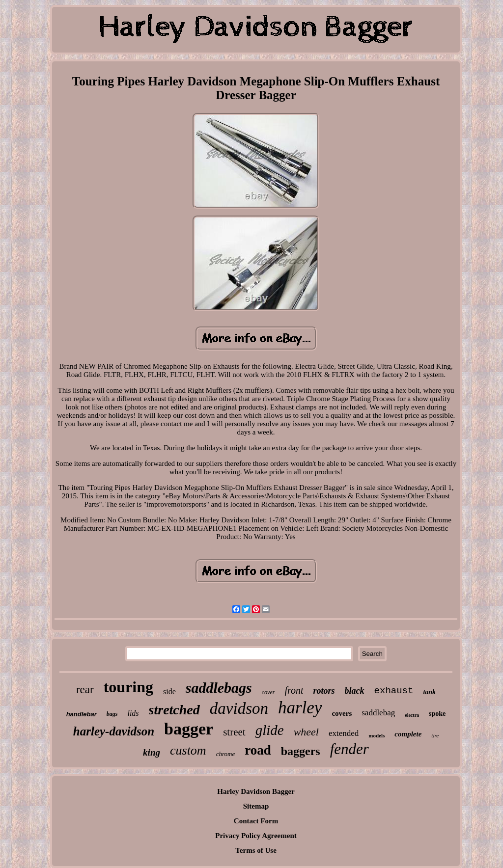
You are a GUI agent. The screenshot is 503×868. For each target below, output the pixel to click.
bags (112, 714)
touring (128, 687)
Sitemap (256, 806)
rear (85, 690)
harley (300, 708)
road (258, 750)
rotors (324, 691)
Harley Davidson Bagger (256, 791)
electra (412, 715)
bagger (189, 729)
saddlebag (378, 713)
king (152, 752)
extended (344, 733)
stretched (174, 710)
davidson (239, 708)
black (355, 691)
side (169, 692)
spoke (437, 714)
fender (349, 749)
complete (408, 734)
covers (342, 713)
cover (268, 692)
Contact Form (256, 821)
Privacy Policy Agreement (256, 836)
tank (429, 692)
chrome (226, 754)
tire (435, 735)
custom (188, 750)
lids (133, 713)
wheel (306, 732)
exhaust (394, 691)
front (294, 690)
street (234, 732)
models (377, 735)
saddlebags (219, 688)
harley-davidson (114, 731)
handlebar (82, 714)
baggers (301, 751)
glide (270, 730)
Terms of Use (256, 850)
